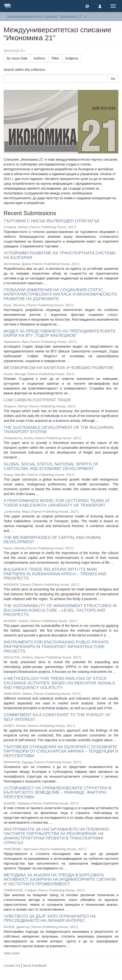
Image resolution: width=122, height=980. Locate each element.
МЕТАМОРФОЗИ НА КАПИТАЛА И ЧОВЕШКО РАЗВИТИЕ (59, 368)
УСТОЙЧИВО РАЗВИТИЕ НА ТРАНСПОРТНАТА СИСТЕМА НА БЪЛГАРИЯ (60, 255)
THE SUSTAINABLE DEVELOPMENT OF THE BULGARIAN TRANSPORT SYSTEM (58, 430)
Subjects (72, 58)
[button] (87, 6)
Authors (39, 58)
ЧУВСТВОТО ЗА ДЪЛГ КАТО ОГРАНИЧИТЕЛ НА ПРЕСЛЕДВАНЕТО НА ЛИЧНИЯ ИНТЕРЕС (50, 919)
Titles (55, 58)
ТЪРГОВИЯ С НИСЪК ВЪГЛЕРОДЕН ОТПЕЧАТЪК (52, 221)
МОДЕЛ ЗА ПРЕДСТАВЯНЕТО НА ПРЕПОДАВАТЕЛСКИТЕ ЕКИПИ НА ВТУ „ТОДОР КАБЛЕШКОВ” (60, 333)
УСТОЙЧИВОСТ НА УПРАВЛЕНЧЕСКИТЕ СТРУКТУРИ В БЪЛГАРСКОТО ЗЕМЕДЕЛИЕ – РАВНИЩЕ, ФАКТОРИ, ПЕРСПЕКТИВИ (58, 793)
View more (12, 953)
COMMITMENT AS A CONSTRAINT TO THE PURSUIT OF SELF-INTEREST (57, 717)
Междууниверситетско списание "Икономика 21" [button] (47, 16)
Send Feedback (35, 966)
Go (113, 79)
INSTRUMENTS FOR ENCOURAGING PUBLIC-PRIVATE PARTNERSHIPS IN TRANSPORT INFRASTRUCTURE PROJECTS (56, 647)
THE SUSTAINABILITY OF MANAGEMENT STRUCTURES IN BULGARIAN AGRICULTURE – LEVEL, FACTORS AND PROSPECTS (60, 610)
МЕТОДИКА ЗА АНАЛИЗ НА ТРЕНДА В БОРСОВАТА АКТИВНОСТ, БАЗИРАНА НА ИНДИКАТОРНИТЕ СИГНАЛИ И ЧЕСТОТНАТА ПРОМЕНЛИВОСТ (60, 880)
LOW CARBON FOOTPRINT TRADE (37, 400)
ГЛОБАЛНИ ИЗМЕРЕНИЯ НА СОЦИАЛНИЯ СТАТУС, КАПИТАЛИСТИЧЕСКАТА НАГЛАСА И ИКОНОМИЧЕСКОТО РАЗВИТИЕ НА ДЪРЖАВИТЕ (60, 294)
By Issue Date (17, 58)
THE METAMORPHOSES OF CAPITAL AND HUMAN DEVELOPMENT (52, 540)
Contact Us (12, 966)
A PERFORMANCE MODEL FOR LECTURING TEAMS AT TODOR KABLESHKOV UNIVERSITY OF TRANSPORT (57, 503)
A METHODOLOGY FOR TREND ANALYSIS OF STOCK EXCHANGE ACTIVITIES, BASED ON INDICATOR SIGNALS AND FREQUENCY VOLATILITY (59, 683)
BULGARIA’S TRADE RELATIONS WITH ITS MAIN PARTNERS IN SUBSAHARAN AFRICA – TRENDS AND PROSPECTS (55, 574)
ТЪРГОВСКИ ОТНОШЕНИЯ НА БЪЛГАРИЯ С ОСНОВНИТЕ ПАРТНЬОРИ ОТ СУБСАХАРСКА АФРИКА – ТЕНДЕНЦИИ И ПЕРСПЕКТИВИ (61, 751)
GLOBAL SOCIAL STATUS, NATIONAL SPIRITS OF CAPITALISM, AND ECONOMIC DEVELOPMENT (51, 466)
